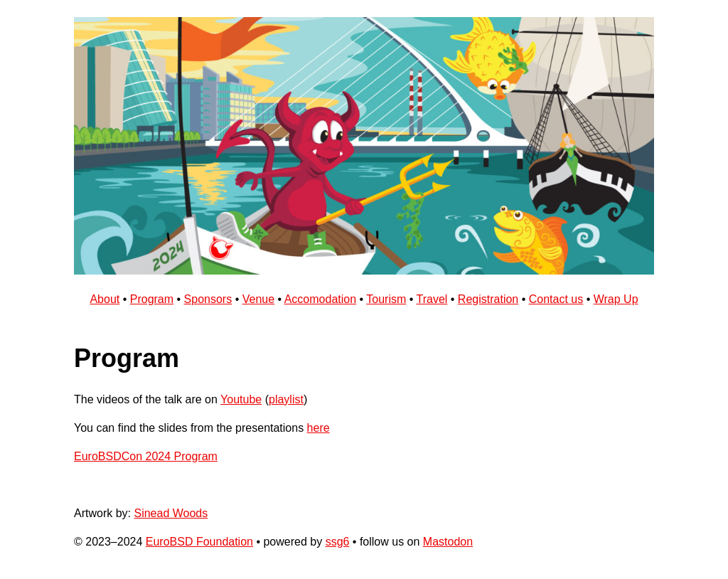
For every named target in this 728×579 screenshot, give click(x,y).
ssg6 (338, 542)
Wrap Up (616, 299)
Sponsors (208, 299)
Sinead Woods (171, 513)
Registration (488, 299)
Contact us (556, 299)
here (318, 428)
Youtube (241, 399)
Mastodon (448, 542)
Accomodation (320, 299)
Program (152, 299)
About (105, 299)
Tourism (386, 299)
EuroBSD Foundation (199, 542)
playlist (286, 399)
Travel (432, 299)
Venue (258, 299)
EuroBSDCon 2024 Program (146, 456)
